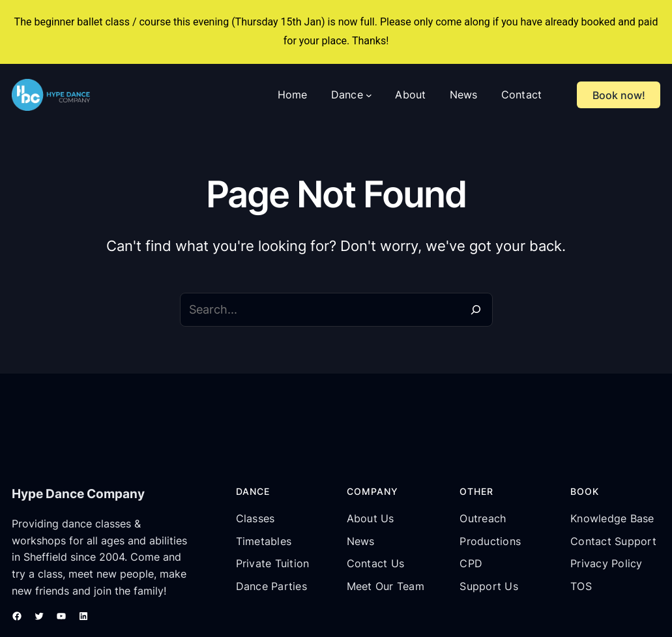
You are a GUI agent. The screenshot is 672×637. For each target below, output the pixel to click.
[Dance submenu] (369, 95)
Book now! (619, 95)
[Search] (476, 310)
